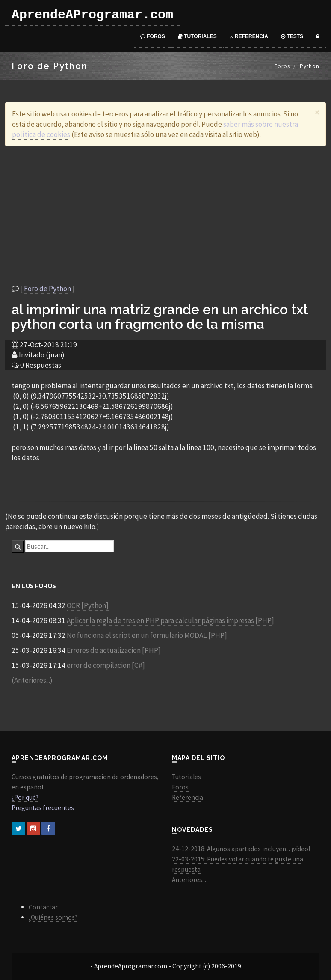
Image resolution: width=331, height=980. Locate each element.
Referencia (249, 36)
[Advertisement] (165, 215)
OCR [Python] (88, 605)
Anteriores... (189, 880)
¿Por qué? (25, 797)
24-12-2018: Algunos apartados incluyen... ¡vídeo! (241, 849)
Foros (153, 36)
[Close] (317, 112)
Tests (292, 36)
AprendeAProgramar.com (92, 15)
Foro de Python (47, 289)
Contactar (43, 907)
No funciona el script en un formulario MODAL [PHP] (147, 635)
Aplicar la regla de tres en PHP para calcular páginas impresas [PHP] (170, 620)
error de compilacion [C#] (106, 665)
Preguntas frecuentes (43, 808)
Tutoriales (197, 36)
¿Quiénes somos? (53, 917)
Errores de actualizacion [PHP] (114, 650)
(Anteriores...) (32, 680)
